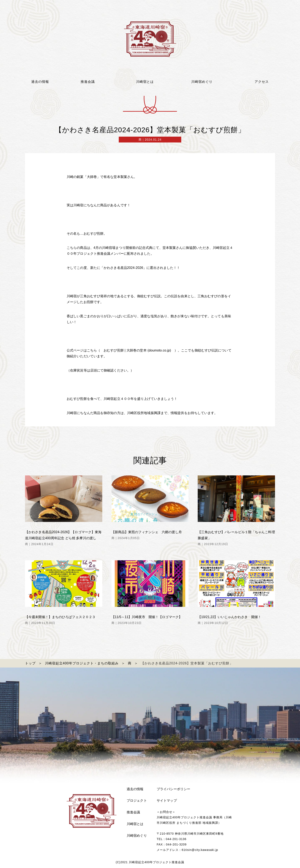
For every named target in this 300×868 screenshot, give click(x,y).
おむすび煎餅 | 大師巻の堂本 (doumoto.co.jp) (136, 350)
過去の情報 (135, 789)
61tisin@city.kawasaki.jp (200, 850)
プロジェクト (137, 801)
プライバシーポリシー (173, 789)
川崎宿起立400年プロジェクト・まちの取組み (82, 663)
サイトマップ (167, 801)
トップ (30, 663)
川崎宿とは (135, 824)
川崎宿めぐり (137, 836)
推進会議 (133, 812)
